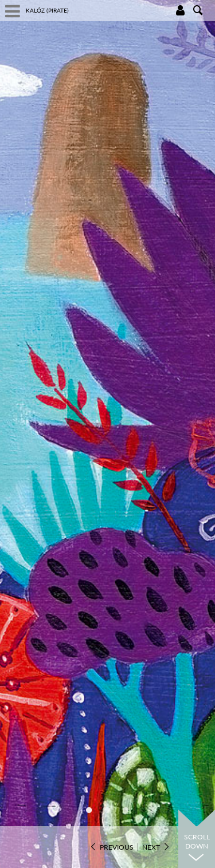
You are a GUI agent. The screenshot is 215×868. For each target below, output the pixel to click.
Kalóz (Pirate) (47, 10)
